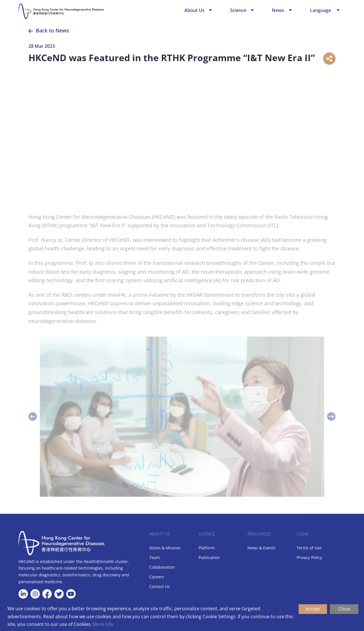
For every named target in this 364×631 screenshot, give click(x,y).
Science (238, 10)
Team (155, 557)
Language (321, 10)
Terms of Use (309, 548)
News (278, 10)
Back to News (52, 30)
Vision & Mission (165, 548)
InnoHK (117, 297)
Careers (157, 577)
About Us (194, 10)
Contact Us (160, 586)
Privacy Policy (309, 557)
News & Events (261, 548)
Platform (207, 548)
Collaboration (162, 567)
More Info (103, 624)
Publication (209, 557)
